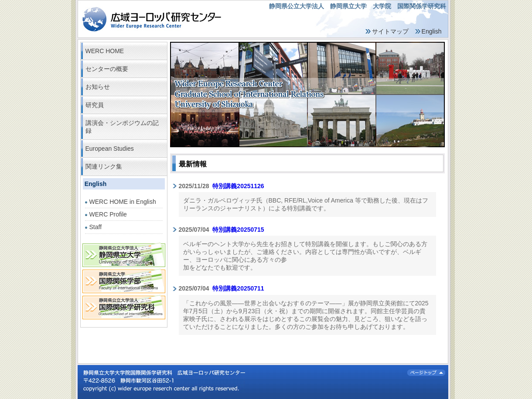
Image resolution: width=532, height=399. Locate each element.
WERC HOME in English (123, 202)
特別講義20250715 (238, 230)
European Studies (110, 149)
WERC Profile (108, 214)
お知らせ (98, 87)
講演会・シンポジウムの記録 (122, 127)
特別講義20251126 (238, 186)
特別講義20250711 (238, 288)
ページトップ (426, 373)
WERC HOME (105, 51)
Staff (96, 227)
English (432, 31)
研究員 (95, 105)
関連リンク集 (104, 166)
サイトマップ (390, 31)
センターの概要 (107, 69)
